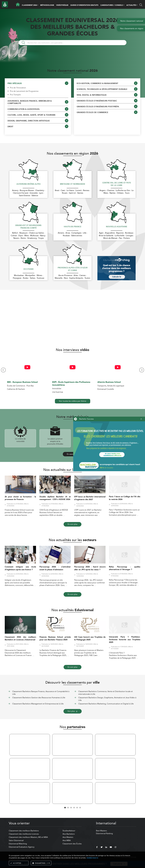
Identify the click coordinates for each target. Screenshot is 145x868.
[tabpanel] (30, 769)
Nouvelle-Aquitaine (117, 227)
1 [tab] (65, 808)
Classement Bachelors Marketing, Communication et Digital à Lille (106, 704)
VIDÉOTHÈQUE (62, 5)
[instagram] (115, 847)
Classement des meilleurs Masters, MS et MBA (28, 837)
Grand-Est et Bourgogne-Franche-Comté (29, 227)
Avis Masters (68, 837)
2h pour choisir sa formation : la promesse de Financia (20, 498)
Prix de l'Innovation (18, 88)
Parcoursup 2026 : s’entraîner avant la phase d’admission (55, 568)
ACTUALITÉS (131, 5)
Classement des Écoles (72, 844)
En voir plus (72, 524)
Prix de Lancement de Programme (24, 91)
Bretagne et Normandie (73, 184)
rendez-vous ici (92, 858)
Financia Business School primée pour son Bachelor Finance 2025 (55, 638)
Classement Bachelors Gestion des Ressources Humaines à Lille (39, 698)
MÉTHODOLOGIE (47, 5)
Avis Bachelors (69, 834)
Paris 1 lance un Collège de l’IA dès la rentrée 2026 (125, 498)
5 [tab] (77, 808)
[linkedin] (106, 847)
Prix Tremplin (15, 95)
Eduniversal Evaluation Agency (22, 847)
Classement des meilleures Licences (24, 834)
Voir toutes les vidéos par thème (73, 401)
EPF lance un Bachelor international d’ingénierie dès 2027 (90, 498)
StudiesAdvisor (69, 831)
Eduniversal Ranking (104, 833)
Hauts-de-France (73, 227)
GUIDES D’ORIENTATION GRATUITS (84, 5)
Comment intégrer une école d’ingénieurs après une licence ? (20, 568)
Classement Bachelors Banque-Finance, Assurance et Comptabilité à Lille (41, 693)
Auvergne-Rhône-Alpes (28, 184)
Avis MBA (67, 840)
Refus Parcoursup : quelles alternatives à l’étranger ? (125, 568)
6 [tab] (80, 808)
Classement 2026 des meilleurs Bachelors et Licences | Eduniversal (20, 638)
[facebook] (97, 847)
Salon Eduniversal (16, 840)
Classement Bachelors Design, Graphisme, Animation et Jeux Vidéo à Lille (107, 699)
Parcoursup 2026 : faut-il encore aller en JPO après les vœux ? (90, 568)
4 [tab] (74, 808)
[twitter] (102, 847)
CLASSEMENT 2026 (29, 5)
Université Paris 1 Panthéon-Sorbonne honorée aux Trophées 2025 (125, 640)
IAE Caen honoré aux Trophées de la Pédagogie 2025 (90, 638)
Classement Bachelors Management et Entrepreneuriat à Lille (38, 704)
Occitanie (28, 269)
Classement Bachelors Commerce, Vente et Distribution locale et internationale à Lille (106, 693)
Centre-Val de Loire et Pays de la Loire (117, 184)
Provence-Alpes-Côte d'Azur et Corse (73, 269)
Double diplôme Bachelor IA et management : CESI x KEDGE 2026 (55, 498)
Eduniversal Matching (18, 844)
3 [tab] (71, 808)
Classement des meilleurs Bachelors (24, 831)
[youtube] (111, 847)
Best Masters (101, 831)
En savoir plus (73, 454)
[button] (38, 5)
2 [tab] (68, 808)
